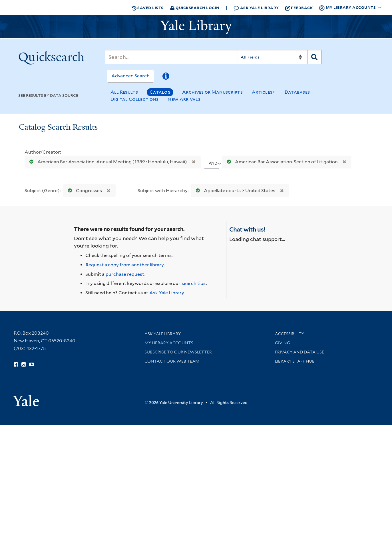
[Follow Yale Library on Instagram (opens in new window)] (24, 365)
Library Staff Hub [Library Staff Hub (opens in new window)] (295, 361)
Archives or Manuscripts (212, 92)
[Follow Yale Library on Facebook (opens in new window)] (16, 365)
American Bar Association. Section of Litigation (281, 162)
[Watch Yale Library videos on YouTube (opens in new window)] (32, 365)
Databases (297, 92)
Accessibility (290, 334)
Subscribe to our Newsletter (178, 352)
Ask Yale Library (256, 8)
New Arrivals (184, 99)
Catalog (160, 92)
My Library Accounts (169, 343)
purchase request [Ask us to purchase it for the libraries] (125, 274)
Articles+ (264, 92)
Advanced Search (130, 76)
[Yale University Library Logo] (196, 27)
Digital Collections (135, 99)
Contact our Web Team (172, 361)
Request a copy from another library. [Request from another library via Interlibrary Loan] (125, 265)
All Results (124, 92)
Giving (283, 343)
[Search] (171, 57)
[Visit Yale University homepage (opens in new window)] (26, 399)
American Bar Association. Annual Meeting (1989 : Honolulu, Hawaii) (107, 162)
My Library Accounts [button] (348, 8)
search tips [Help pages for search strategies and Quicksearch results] (194, 283)
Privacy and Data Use (299, 352)
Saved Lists (148, 8)
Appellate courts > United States (234, 191)
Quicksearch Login (195, 8)
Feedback (299, 8)
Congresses (84, 191)
